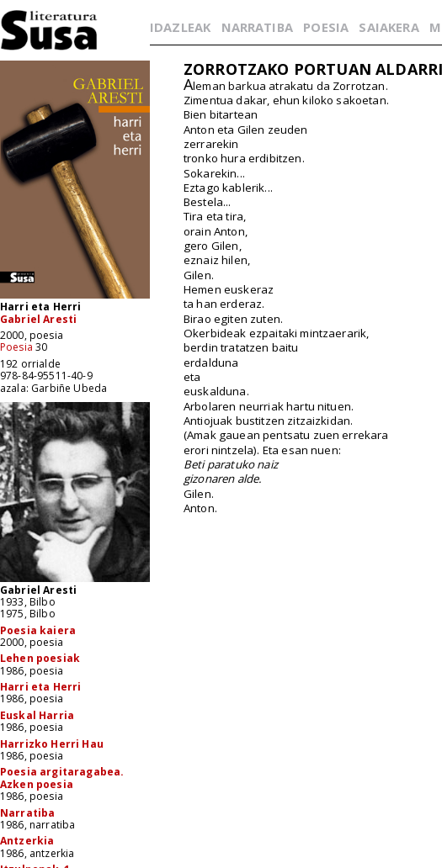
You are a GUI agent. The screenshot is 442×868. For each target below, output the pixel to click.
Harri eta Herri (40, 687)
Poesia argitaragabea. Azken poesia (62, 778)
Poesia (16, 347)
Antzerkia (27, 841)
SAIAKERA (389, 27)
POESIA (326, 27)
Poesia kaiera (38, 630)
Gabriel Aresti (38, 319)
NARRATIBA (257, 27)
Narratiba (27, 813)
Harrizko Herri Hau (52, 744)
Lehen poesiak (40, 658)
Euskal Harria (37, 715)
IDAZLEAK (180, 27)
